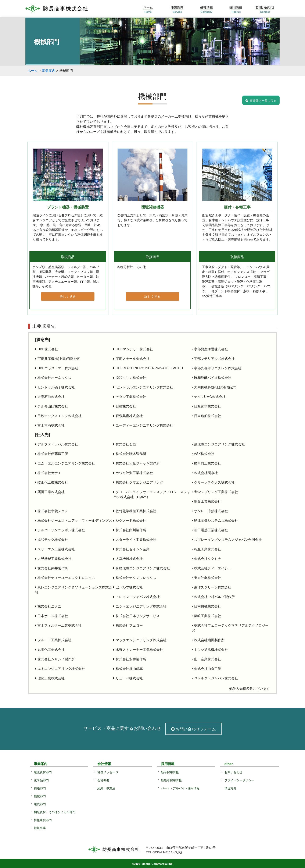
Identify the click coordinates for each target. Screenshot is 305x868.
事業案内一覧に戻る (263, 101)
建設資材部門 (43, 772)
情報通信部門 (43, 820)
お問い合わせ (233, 772)
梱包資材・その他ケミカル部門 (55, 812)
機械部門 (40, 796)
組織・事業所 (106, 788)
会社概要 (103, 780)
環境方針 (230, 788)
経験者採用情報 (171, 780)
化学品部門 (41, 780)
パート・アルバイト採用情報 (180, 788)
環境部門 (40, 804)
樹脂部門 (40, 788)
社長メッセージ (108, 772)
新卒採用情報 (170, 772)
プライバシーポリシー (239, 780)
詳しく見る (68, 297)
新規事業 (40, 828)
